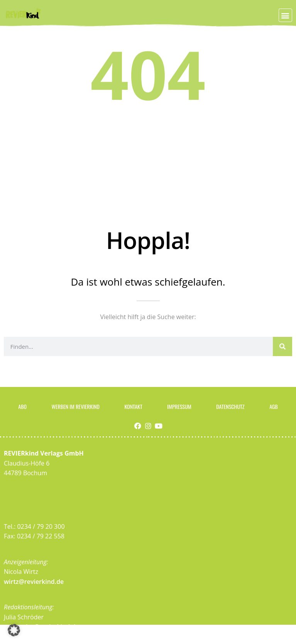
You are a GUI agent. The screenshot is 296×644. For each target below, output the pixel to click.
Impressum (179, 406)
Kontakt (133, 406)
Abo (22, 406)
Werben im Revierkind (76, 406)
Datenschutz (230, 406)
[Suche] (282, 346)
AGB (274, 406)
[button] (285, 15)
